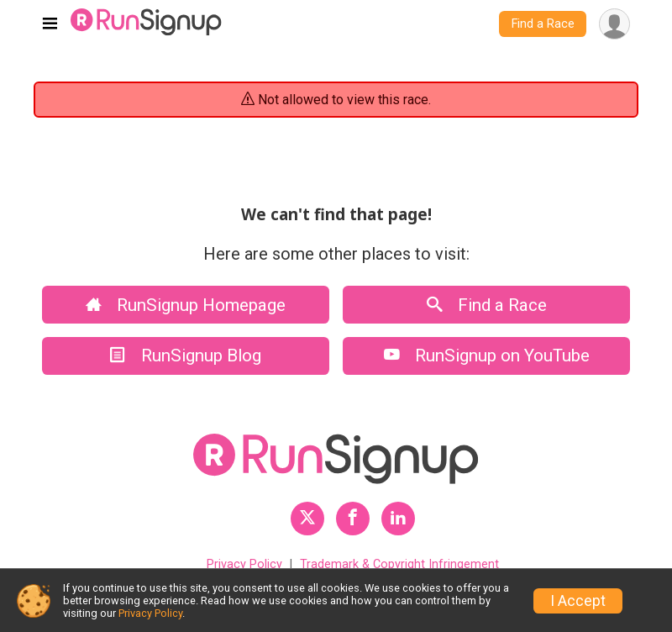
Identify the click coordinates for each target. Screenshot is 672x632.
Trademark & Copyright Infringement (399, 564)
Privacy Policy (244, 564)
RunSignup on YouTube (487, 355)
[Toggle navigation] (50, 24)
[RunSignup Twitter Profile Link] (307, 519)
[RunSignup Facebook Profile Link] (353, 519)
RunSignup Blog (186, 355)
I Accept (578, 601)
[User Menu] (614, 24)
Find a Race (543, 24)
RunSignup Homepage (186, 305)
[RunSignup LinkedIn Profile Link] (398, 519)
